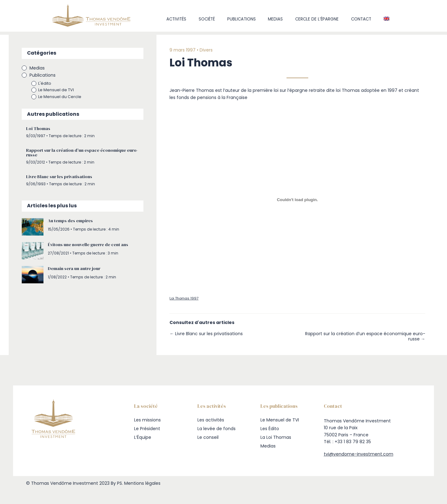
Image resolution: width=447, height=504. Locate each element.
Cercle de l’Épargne (317, 19)
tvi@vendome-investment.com (359, 454)
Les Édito (270, 429)
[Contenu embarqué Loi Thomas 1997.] (297, 200)
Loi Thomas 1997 (188, 299)
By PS (116, 483)
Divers (210, 50)
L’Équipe (143, 437)
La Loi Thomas (276, 437)
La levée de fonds (217, 429)
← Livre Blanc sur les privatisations (210, 334)
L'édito (49, 84)
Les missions (147, 420)
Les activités (211, 420)
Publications (242, 19)
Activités (176, 19)
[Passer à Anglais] (386, 19)
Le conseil (208, 437)
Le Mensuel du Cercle (64, 97)
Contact (361, 19)
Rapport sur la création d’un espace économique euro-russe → (368, 337)
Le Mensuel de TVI (60, 90)
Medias (275, 19)
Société (207, 19)
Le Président (147, 429)
